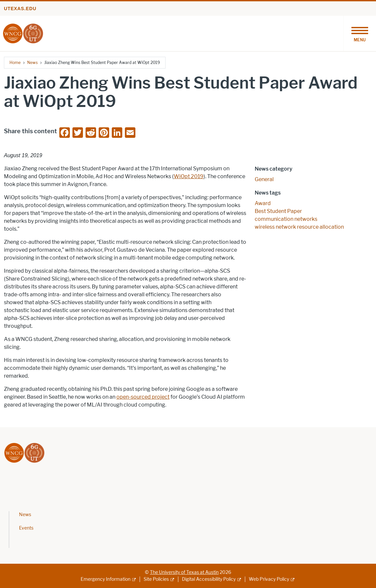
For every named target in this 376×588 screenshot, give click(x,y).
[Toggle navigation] (360, 33)
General (264, 179)
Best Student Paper (278, 211)
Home (15, 63)
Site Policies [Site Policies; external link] (156, 579)
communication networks (286, 219)
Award (263, 203)
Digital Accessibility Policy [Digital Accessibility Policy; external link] (209, 579)
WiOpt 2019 (189, 176)
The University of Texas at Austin (184, 572)
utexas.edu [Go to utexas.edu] (20, 9)
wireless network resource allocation (299, 227)
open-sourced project (143, 397)
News (32, 63)
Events (26, 528)
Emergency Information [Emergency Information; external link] (106, 579)
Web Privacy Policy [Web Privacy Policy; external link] (269, 579)
